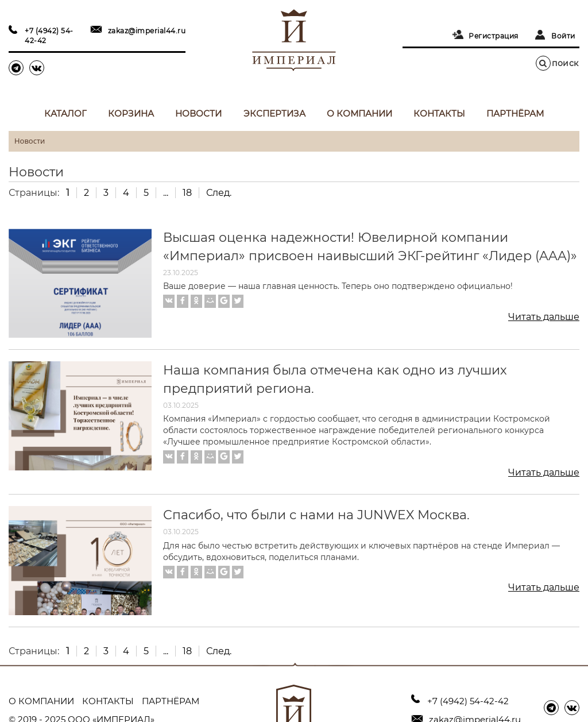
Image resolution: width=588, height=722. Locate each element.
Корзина (131, 113)
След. (219, 193)
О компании (359, 113)
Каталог (65, 113)
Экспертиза (274, 113)
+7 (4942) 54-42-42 (49, 36)
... (166, 193)
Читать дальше (544, 317)
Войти (563, 36)
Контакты (439, 113)
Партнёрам (515, 113)
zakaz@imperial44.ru (147, 31)
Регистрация (494, 36)
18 (187, 193)
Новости (198, 113)
